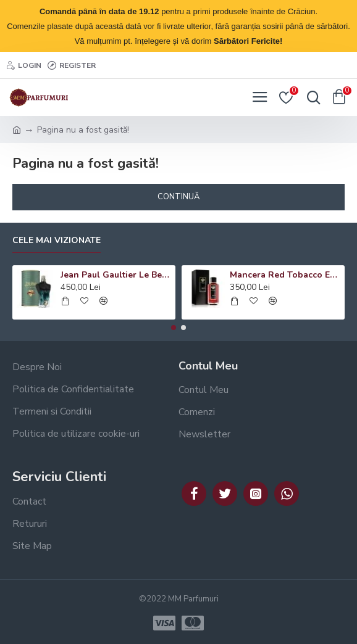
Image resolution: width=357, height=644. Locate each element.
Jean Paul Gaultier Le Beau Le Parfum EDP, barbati (116, 275)
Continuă (178, 197)
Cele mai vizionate (57, 241)
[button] (174, 328)
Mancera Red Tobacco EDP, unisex (285, 275)
